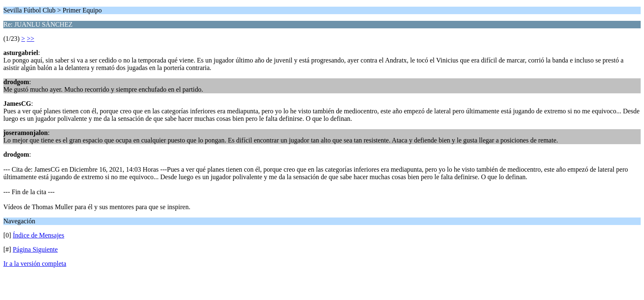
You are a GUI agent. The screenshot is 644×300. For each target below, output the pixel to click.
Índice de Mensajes (39, 235)
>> (30, 39)
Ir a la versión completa (35, 264)
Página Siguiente (35, 249)
